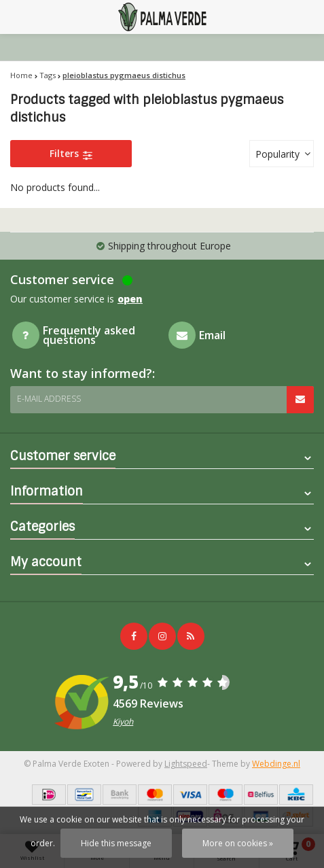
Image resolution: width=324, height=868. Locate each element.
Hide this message (116, 843)
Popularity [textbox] (277, 154)
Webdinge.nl (276, 764)
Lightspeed (186, 764)
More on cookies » (238, 843)
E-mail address (49, 399)
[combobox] (282, 154)
